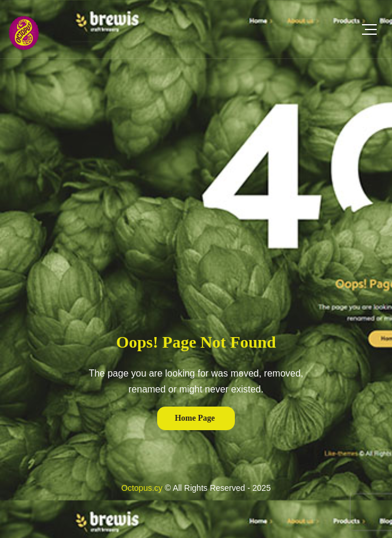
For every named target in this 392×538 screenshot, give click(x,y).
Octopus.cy (142, 488)
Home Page (195, 418)
